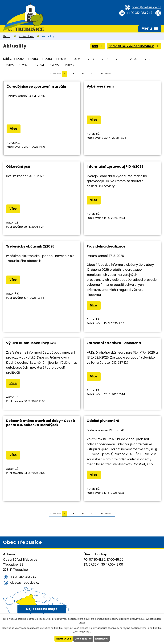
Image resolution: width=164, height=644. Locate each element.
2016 (77, 59)
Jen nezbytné (83, 639)
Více (14, 129)
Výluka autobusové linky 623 (31, 343)
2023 (26, 65)
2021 (148, 59)
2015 (63, 59)
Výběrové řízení (100, 86)
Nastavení (102, 639)
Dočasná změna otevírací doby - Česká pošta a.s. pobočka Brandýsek (41, 423)
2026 (70, 65)
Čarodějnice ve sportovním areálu (36, 86)
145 (101, 74)
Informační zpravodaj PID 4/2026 (115, 166)
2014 (49, 59)
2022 (11, 65)
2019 (119, 59)
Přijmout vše (64, 639)
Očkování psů (18, 166)
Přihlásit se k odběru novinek (134, 46)
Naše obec (26, 36)
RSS (98, 46)
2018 (105, 59)
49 (83, 74)
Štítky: (8, 59)
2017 (91, 59)
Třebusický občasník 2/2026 (30, 246)
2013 (35, 59)
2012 (20, 59)
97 (92, 74)
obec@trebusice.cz (146, 7)
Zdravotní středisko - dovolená (114, 343)
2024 (40, 65)
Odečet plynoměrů (103, 421)
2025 (55, 65)
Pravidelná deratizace (106, 246)
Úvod (7, 36)
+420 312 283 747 (139, 13)
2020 (134, 59)
